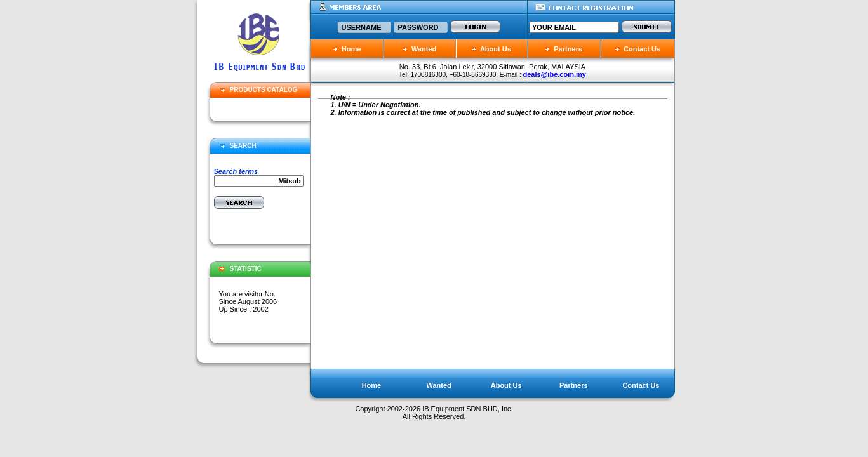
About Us (491, 49)
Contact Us (638, 49)
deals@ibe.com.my (555, 74)
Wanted (419, 49)
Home (347, 49)
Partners (568, 49)
